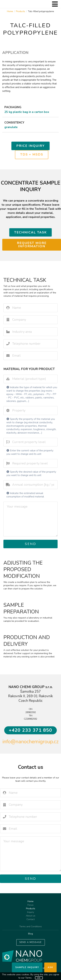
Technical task (30, 232)
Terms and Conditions (31, 927)
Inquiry (31, 912)
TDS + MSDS (32, 154)
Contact (31, 919)
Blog (30, 934)
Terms (28, 978)
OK (39, 978)
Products (20, 11)
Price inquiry (30, 146)
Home (10, 11)
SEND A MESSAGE (30, 942)
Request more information (32, 245)
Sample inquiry (27, 967)
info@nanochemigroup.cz (30, 742)
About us (31, 916)
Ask (50, 967)
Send (31, 544)
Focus (30, 905)
